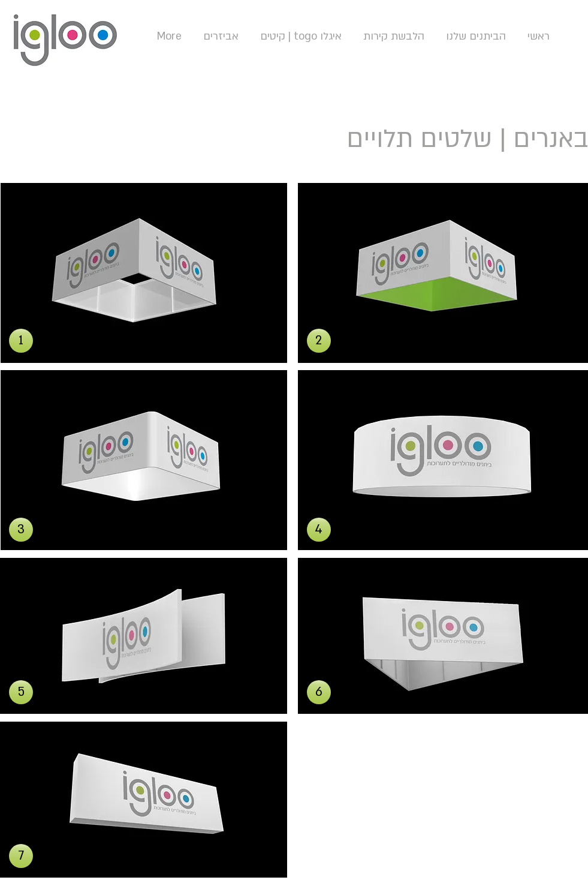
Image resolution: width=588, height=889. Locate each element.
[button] (21, 341)
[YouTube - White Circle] (561, 35)
